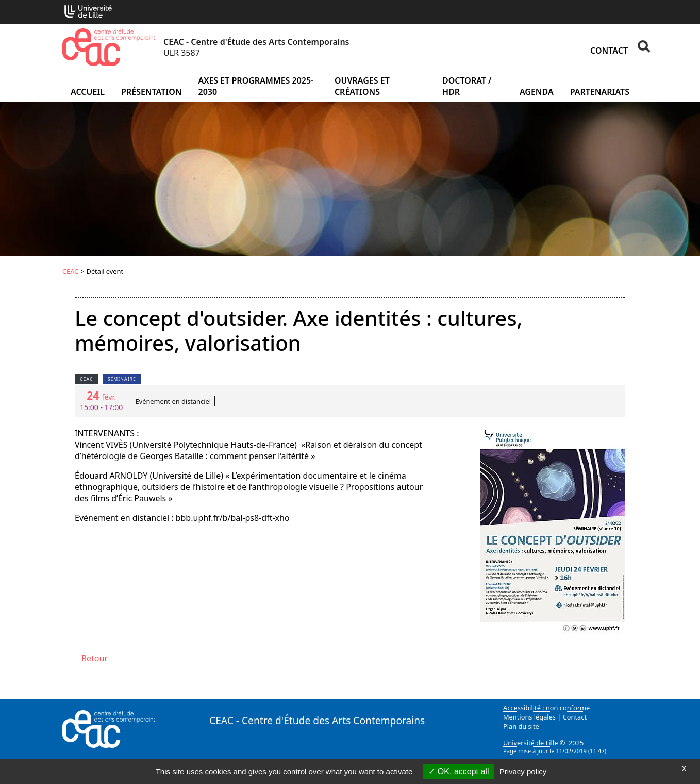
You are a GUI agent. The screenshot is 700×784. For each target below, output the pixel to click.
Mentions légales (529, 717)
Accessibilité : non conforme (546, 708)
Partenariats (600, 92)
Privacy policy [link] (523, 771)
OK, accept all (459, 771)
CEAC (70, 271)
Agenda (537, 92)
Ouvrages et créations (362, 86)
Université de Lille (530, 743)
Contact (609, 51)
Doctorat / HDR (467, 86)
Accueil (88, 92)
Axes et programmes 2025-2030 (256, 86)
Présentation (151, 92)
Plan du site (521, 726)
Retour (95, 658)
